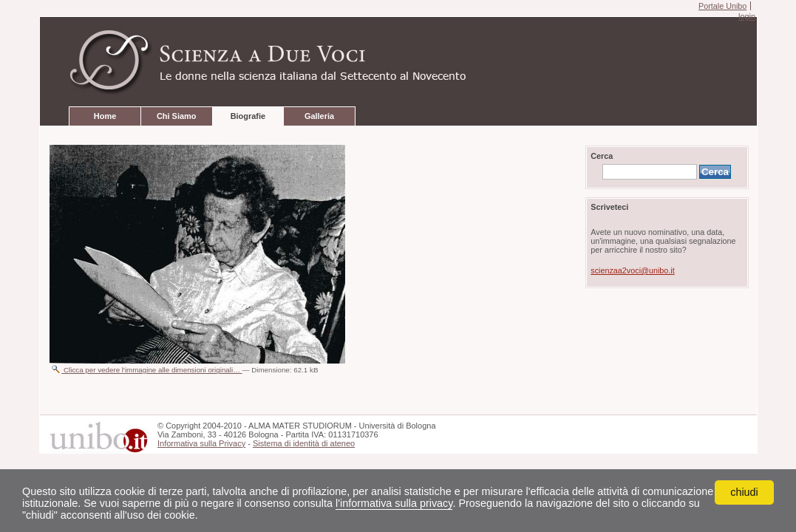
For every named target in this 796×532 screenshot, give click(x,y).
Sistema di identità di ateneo (304, 443)
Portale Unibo (722, 6)
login (747, 16)
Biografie (248, 116)
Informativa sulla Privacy (201, 443)
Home (105, 116)
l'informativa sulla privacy (394, 503)
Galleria (319, 116)
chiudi (744, 492)
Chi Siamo (176, 116)
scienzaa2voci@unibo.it (632, 270)
